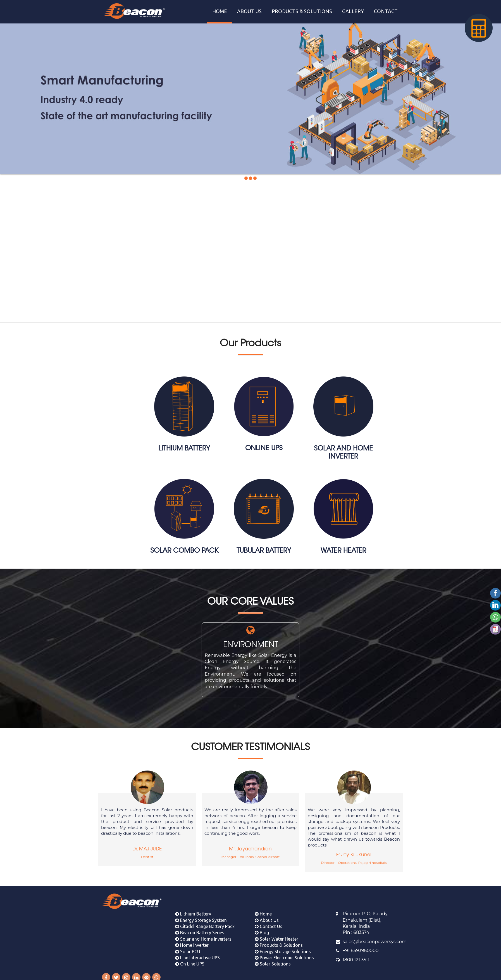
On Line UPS (190, 961)
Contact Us (269, 924)
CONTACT (386, 11)
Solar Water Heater (276, 936)
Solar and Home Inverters (203, 936)
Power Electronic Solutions (284, 955)
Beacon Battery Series (200, 930)
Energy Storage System (201, 917)
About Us (267, 917)
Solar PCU (188, 948)
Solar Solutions (273, 961)
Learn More (220, 298)
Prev (8, 95)
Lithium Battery (193, 911)
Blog (262, 930)
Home (263, 911)
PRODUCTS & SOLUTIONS (302, 11)
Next (493, 95)
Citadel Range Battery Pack (205, 924)
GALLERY (353, 11)
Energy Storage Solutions (283, 948)
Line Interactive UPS (197, 955)
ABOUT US (249, 11)
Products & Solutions (279, 942)
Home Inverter (192, 942)
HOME (220, 11)
